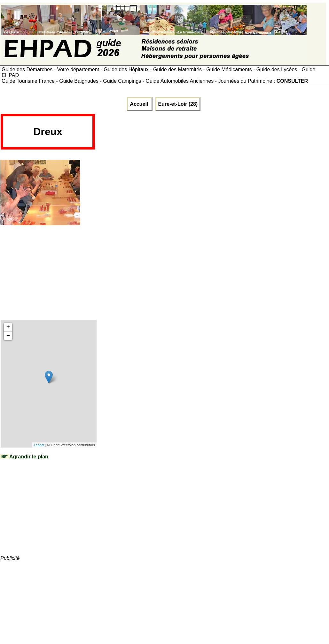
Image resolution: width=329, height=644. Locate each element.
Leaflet (39, 445)
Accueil (140, 104)
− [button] (8, 336)
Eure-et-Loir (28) (178, 104)
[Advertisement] (212, 134)
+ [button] (8, 327)
